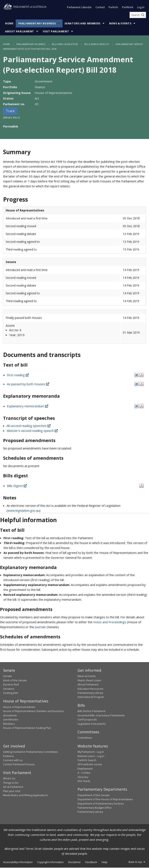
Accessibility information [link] (18, 862)
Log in (141, 8)
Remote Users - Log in (91, 756)
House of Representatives (19, 707)
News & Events (120, 24)
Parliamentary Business (37, 24)
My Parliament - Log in (91, 752)
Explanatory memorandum (28, 406)
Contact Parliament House (19, 765)
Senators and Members (82, 24)
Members (9, 724)
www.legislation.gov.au (23, 511)
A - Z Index (84, 773)
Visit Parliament (56, 32)
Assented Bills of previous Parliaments (101, 716)
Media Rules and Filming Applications (26, 796)
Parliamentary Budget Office (95, 808)
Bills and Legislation (65, 45)
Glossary (83, 777)
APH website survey (90, 765)
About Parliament (20, 32)
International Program (91, 698)
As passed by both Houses (28, 384)
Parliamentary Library (90, 693)
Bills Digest (17, 486)
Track (10, 111)
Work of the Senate (15, 681)
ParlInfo (113, 8)
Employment (85, 769)
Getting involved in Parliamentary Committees (31, 752)
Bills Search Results (97, 45)
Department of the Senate (94, 796)
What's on (9, 779)
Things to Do (11, 783)
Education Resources (91, 689)
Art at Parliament (13, 787)
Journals (41, 627)
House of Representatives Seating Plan (27, 728)
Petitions (8, 756)
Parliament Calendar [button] (79, 8)
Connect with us (13, 761)
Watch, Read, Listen (89, 681)
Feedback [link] (91, 862)
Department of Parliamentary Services (101, 804)
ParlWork (128, 8)
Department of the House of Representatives (105, 800)
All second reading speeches (29, 426)
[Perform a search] (143, 15)
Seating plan (11, 693)
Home (9, 24)
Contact (100, 8)
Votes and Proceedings (110, 622)
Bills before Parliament (91, 711)
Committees (85, 738)
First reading (18, 375)
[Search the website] (138, 15)
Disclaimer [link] (74, 862)
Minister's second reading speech (32, 431)
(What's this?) (11, 118)
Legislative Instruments (92, 724)
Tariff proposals (87, 720)
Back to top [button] (137, 862)
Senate (7, 677)
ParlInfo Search (87, 761)
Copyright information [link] (50, 862)
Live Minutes (11, 720)
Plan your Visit (12, 791)
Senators (9, 689)
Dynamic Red (11, 685)
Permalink (11, 127)
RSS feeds (84, 781)
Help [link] (105, 862)
